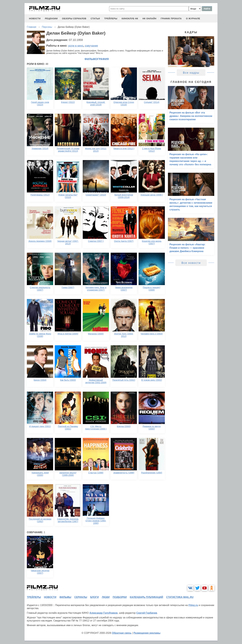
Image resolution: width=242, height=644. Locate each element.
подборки (120, 597)
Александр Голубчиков (103, 613)
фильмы (65, 597)
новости (35, 19)
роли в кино (76, 46)
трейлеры (111, 19)
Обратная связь (122, 633)
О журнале (193, 19)
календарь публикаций (146, 597)
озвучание (91, 46)
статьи (95, 19)
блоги (94, 597)
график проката (171, 19)
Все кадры (191, 73)
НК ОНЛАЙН (149, 19)
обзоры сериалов (74, 19)
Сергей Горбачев (147, 613)
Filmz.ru (193, 605)
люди (106, 597)
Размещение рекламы (147, 633)
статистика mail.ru (180, 597)
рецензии (51, 19)
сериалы (81, 597)
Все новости (191, 263)
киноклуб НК (130, 19)
